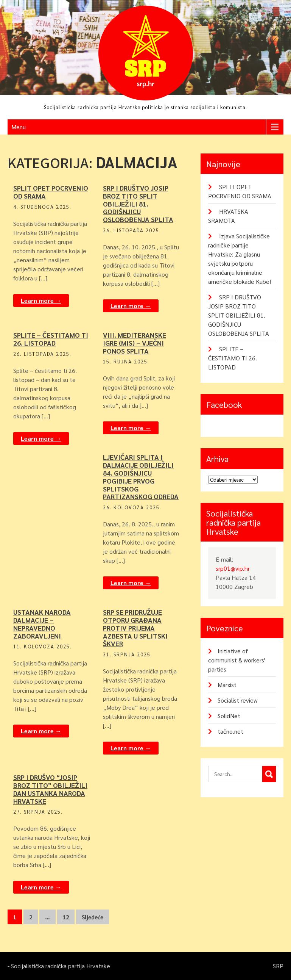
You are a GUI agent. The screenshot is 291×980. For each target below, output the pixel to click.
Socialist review (238, 700)
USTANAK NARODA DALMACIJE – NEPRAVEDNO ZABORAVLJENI (42, 624)
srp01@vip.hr (233, 568)
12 (66, 917)
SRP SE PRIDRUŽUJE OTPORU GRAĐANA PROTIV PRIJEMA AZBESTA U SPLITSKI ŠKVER (135, 628)
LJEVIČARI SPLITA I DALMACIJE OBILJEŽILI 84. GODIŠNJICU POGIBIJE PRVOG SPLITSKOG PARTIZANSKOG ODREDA (141, 477)
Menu (19, 127)
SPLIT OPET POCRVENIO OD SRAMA (51, 192)
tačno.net (230, 731)
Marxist (227, 685)
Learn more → (41, 300)
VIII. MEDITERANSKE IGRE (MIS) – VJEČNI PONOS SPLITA (135, 343)
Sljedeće (93, 917)
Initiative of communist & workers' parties (237, 660)
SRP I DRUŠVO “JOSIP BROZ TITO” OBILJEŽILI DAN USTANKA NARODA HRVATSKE (50, 789)
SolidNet (229, 716)
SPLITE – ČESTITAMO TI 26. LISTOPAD (51, 339)
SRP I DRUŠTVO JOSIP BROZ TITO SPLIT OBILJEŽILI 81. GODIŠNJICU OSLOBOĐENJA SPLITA (138, 204)
